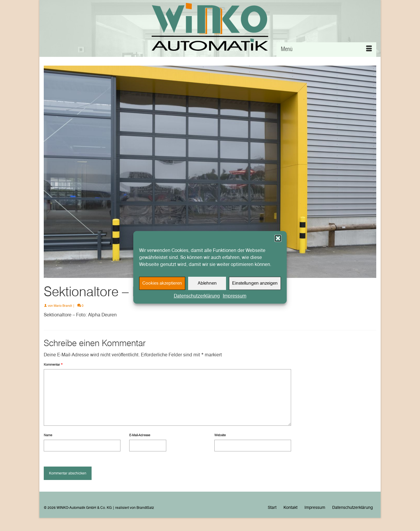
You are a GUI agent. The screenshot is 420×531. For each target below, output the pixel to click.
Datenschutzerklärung (197, 299)
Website (220, 435)
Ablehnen (207, 287)
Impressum (235, 299)
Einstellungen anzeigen (255, 287)
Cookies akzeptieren (162, 287)
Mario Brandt (63, 306)
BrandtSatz (145, 508)
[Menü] (326, 50)
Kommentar (53, 364)
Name (48, 435)
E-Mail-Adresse (140, 435)
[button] (278, 241)
